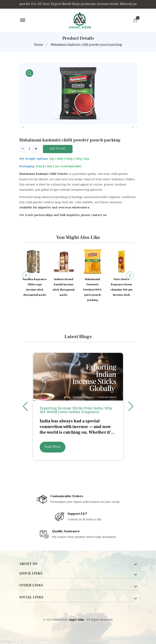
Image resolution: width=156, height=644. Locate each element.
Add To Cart (58, 149)
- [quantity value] (23, 149)
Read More (53, 447)
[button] (130, 275)
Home (39, 45)
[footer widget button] (78, 564)
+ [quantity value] (36, 149)
